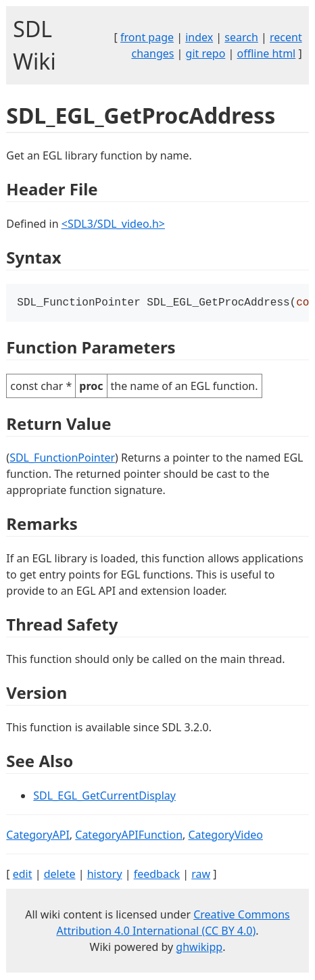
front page (147, 37)
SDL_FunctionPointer (62, 459)
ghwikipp (199, 948)
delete (60, 875)
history (105, 875)
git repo (206, 53)
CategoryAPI (38, 836)
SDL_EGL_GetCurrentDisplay (104, 797)
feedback (157, 875)
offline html (266, 53)
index (199, 37)
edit (23, 875)
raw (201, 875)
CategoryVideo (225, 836)
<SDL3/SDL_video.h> (113, 224)
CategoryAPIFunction (129, 836)
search (241, 37)
